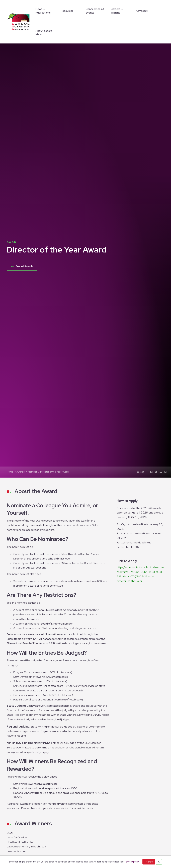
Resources (67, 11)
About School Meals (44, 33)
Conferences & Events (95, 11)
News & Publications (43, 11)
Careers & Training (117, 11)
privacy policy (132, 862)
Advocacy (142, 11)
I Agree (149, 862)
